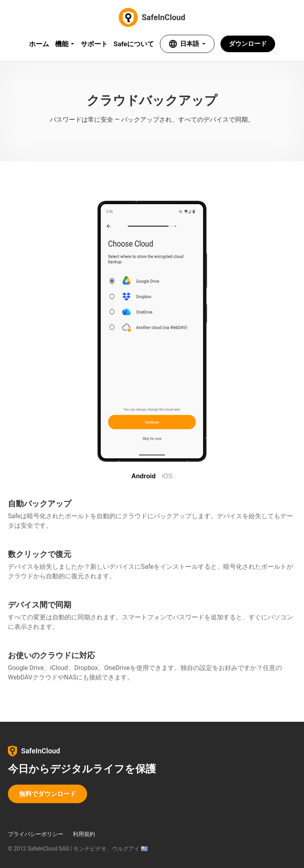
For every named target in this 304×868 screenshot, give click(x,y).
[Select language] (187, 44)
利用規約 (84, 834)
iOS (167, 476)
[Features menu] (65, 44)
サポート (94, 44)
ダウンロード (248, 44)
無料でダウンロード (47, 794)
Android (143, 476)
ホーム (39, 44)
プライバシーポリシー (36, 834)
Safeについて (134, 44)
